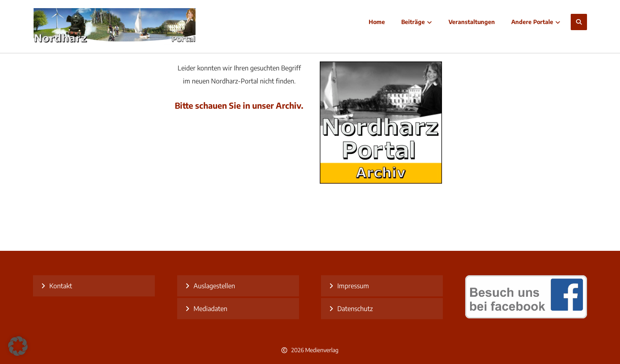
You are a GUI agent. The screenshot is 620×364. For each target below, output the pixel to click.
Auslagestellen (214, 286)
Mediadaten (210, 309)
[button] (579, 22)
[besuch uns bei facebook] (526, 316)
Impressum (353, 286)
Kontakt (61, 286)
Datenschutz (355, 309)
